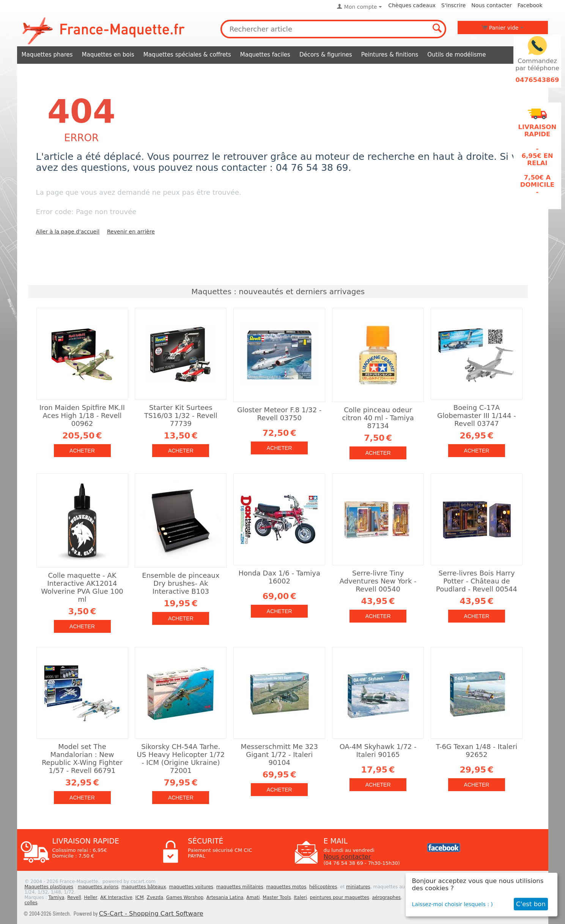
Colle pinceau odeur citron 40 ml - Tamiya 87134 (378, 418)
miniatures (358, 887)
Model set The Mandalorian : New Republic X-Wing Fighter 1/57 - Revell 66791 (82, 758)
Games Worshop (185, 897)
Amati (253, 897)
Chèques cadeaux (412, 5)
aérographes (387, 897)
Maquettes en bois (108, 55)
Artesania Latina (225, 897)
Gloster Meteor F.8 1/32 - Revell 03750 (279, 414)
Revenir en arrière (131, 232)
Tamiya (56, 897)
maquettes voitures (191, 887)
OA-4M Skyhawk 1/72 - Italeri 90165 (378, 751)
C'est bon (531, 904)
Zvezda (155, 897)
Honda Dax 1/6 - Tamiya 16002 (279, 577)
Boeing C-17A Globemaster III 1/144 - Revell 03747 (476, 415)
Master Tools (277, 897)
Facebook (530, 5)
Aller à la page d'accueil (68, 232)
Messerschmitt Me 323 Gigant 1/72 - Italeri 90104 (279, 754)
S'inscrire (453, 5)
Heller (90, 897)
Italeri (300, 897)
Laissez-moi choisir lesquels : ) (452, 904)
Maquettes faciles (265, 55)
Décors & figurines (326, 55)
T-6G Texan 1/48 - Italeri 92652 (477, 751)
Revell (74, 897)
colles (31, 903)
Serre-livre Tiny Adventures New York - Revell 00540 (378, 581)
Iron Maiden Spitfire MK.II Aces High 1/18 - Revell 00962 (82, 415)
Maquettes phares (47, 55)
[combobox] (334, 29)
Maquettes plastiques (49, 887)
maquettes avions (98, 887)
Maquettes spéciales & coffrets (187, 55)
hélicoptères (323, 887)
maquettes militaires (240, 887)
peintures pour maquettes (340, 897)
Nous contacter (491, 5)
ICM (140, 897)
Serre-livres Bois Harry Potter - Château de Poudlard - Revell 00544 (477, 581)
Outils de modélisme (456, 55)
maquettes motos (286, 887)
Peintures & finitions (390, 55)
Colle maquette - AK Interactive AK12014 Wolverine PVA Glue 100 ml (82, 587)
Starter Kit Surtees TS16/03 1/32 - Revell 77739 (181, 415)
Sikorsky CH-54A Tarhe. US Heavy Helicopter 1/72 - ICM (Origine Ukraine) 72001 (181, 758)
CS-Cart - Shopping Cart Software (151, 914)
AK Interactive (116, 897)
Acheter (82, 451)
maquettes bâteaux (144, 887)
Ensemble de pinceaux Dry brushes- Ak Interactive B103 (181, 583)
